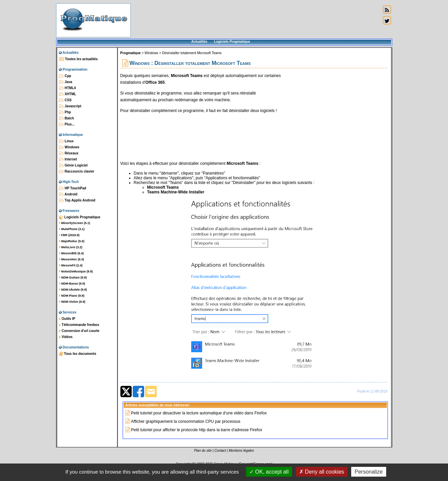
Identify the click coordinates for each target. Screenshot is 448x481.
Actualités (199, 42)
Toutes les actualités (78, 59)
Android (68, 194)
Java (66, 82)
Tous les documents (78, 354)
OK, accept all (269, 472)
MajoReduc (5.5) (72, 241)
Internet (68, 159)
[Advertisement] (256, 20)
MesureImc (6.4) (72, 259)
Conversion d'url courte (79, 331)
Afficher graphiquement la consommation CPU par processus (186, 421)
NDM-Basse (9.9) (72, 284)
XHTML (68, 94)
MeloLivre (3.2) (71, 247)
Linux (66, 141)
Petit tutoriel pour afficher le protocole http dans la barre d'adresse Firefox (197, 430)
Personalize (369, 472)
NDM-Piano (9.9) (72, 296)
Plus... (67, 124)
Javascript (70, 106)
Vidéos (66, 337)
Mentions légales (241, 451)
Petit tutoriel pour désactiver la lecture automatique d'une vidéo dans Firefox (199, 413)
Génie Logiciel (73, 165)
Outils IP (67, 319)
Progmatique (131, 53)
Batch (67, 118)
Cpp (65, 76)
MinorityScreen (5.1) (75, 223)
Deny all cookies (322, 472)
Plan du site (203, 451)
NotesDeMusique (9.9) (76, 271)
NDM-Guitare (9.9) (73, 277)
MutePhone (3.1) (72, 229)
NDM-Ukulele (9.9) (73, 290)
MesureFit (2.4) (71, 265)
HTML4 (68, 88)
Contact (220, 451)
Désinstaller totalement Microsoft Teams (192, 53)
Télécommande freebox (79, 325)
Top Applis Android (77, 200)
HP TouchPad (73, 188)
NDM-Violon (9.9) (72, 302)
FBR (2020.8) (69, 235)
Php (65, 112)
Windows (69, 147)
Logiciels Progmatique (232, 42)
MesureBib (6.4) (72, 253)
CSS (65, 100)
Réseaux (69, 153)
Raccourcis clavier (77, 172)
